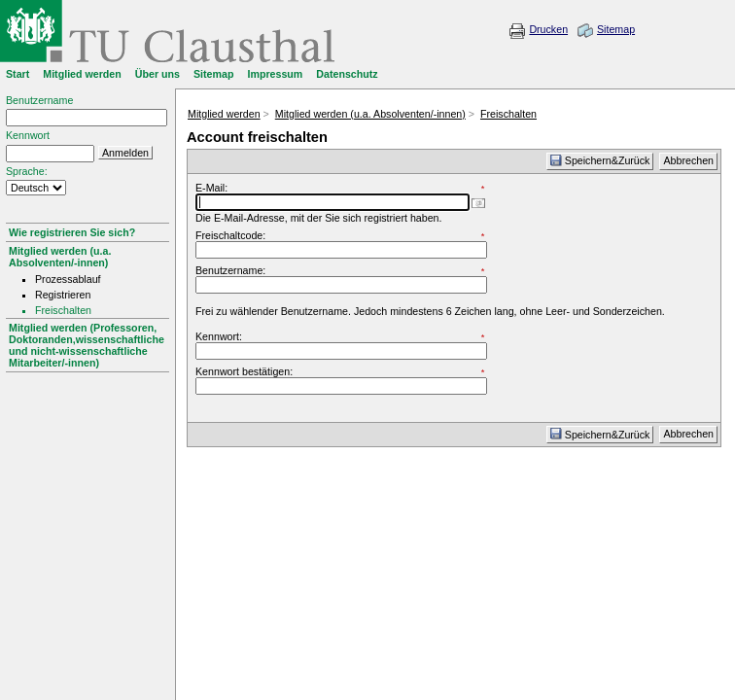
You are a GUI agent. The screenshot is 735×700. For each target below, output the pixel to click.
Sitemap (616, 29)
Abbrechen (688, 160)
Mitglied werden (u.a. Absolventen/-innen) (60, 257)
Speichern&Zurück (600, 160)
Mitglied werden (224, 114)
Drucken (548, 29)
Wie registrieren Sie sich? (72, 232)
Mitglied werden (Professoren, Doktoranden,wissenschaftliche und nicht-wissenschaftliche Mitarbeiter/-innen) (87, 345)
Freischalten (508, 114)
